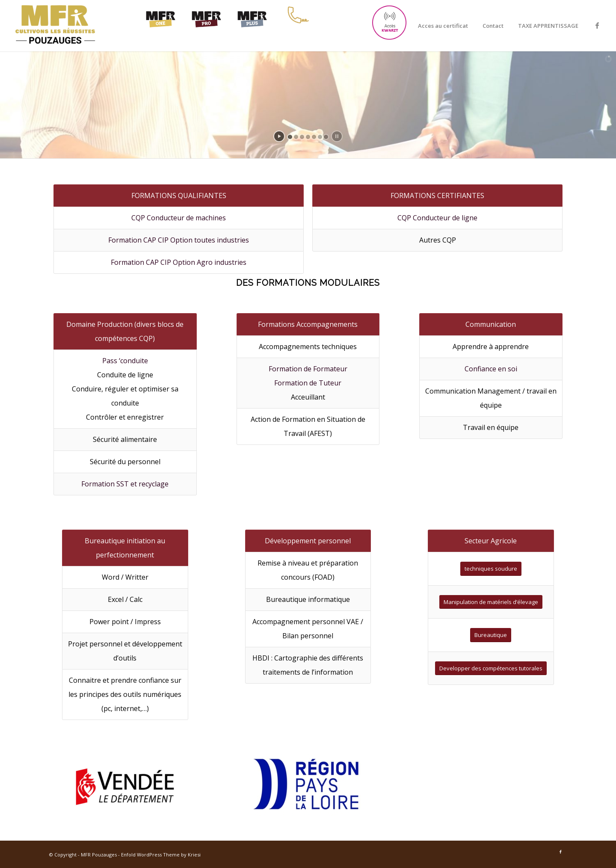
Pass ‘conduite (125, 361)
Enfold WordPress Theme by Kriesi (161, 855)
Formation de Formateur (308, 369)
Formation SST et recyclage (125, 484)
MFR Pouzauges (99, 855)
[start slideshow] (279, 136)
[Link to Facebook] (597, 25)
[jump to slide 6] (320, 137)
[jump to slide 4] (308, 137)
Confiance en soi (491, 369)
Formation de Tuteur (308, 383)
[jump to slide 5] (314, 137)
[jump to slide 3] (302, 137)
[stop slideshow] (337, 136)
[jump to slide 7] (326, 137)
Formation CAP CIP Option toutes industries (179, 240)
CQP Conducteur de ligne (437, 218)
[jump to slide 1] (290, 137)
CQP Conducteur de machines (179, 218)
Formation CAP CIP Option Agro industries (179, 262)
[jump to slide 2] (296, 137)
